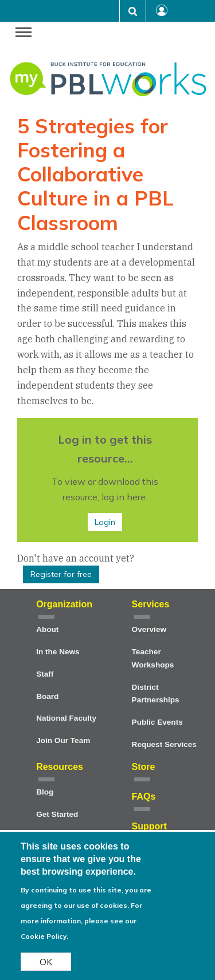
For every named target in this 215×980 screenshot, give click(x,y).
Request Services (164, 744)
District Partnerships (156, 694)
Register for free (61, 574)
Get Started (57, 814)
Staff (45, 674)
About (47, 629)
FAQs (144, 797)
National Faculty (66, 718)
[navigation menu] (24, 33)
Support (149, 826)
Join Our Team (63, 740)
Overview (149, 629)
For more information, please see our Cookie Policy (81, 921)
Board (47, 696)
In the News (58, 652)
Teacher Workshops (153, 658)
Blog (45, 792)
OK (46, 962)
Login (105, 522)
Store (144, 767)
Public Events (157, 722)
